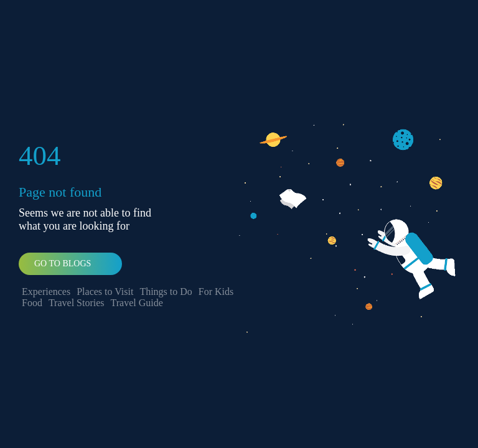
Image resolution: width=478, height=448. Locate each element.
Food (32, 303)
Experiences (46, 292)
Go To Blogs (63, 264)
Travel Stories (77, 303)
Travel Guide (137, 303)
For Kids (216, 292)
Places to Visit (105, 292)
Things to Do (166, 292)
